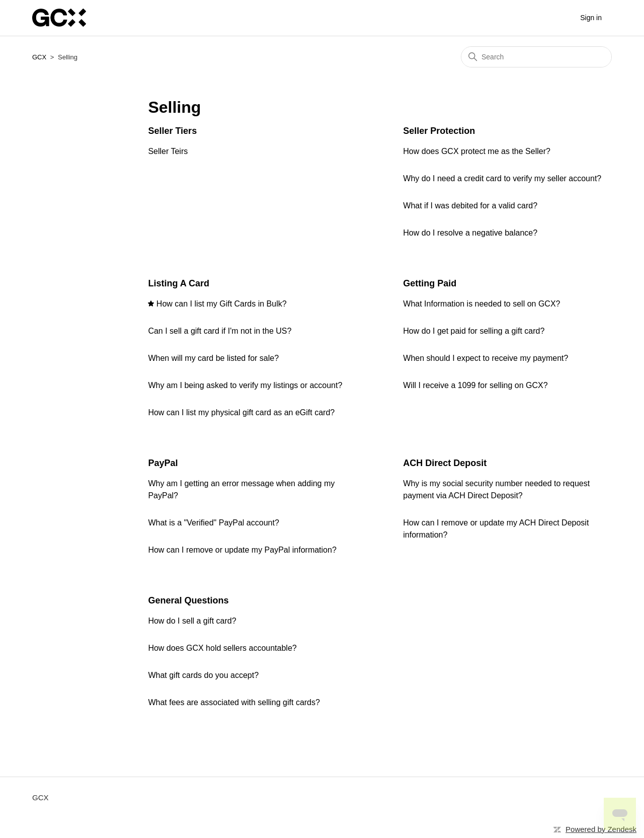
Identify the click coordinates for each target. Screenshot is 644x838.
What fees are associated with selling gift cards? (234, 702)
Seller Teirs (168, 151)
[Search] (536, 57)
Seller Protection (439, 131)
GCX (39, 57)
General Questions (188, 600)
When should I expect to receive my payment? (486, 358)
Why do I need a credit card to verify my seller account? (502, 178)
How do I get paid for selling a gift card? (474, 331)
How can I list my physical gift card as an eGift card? (241, 412)
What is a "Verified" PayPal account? (213, 523)
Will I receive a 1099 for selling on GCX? (475, 385)
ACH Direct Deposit (445, 463)
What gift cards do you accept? (203, 675)
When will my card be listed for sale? (213, 358)
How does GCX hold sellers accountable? (222, 648)
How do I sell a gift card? (192, 621)
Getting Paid (430, 283)
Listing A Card (179, 283)
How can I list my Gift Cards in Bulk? (222, 304)
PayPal (163, 463)
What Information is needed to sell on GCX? (481, 304)
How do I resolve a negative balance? (470, 233)
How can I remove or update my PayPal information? (242, 550)
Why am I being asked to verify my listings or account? (245, 385)
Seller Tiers (172, 131)
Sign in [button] (591, 18)
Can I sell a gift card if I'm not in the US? (220, 331)
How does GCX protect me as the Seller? (477, 151)
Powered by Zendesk (601, 829)
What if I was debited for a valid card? (470, 206)
